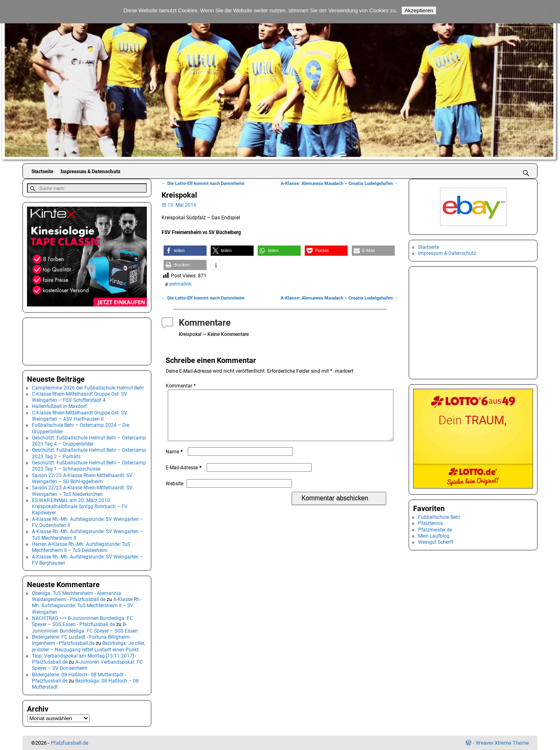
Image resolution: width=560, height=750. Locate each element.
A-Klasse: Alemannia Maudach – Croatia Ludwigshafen (340, 184)
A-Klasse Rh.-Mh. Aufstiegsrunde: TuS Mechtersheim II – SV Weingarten (87, 605)
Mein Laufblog (434, 536)
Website (174, 493)
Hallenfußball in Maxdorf (59, 406)
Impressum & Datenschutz (90, 171)
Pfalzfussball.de (70, 742)
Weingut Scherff (436, 542)
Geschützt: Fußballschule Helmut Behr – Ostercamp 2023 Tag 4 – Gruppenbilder (89, 440)
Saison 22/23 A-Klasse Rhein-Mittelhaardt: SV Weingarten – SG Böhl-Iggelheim (82, 478)
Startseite (42, 171)
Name (175, 462)
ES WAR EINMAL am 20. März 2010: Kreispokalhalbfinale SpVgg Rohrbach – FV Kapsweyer (80, 506)
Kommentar (181, 386)
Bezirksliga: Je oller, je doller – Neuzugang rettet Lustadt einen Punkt (88, 646)
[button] (185, 251)
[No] (550, 12)
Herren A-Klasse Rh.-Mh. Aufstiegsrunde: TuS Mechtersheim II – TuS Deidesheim (81, 547)
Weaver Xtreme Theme (502, 742)
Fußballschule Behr (439, 517)
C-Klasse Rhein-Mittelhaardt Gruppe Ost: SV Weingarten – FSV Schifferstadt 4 (80, 397)
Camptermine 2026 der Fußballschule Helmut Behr (88, 387)
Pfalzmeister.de (435, 530)
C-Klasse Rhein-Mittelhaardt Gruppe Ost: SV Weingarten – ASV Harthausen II (80, 415)
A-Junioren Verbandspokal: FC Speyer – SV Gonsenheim (87, 665)
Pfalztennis (431, 523)
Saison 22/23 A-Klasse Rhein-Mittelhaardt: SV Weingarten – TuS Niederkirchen (82, 490)
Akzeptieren (419, 10)
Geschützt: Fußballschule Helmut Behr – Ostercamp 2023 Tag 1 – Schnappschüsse (89, 465)
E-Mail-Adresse (184, 477)
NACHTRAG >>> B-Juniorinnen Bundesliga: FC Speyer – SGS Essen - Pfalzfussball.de (82, 621)
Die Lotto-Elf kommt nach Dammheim (203, 184)
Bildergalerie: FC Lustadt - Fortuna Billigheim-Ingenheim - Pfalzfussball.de (81, 640)
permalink (180, 284)
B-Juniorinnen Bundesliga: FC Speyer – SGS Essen (85, 627)
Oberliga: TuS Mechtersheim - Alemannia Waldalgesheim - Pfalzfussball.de (76, 596)
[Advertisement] (68, 340)
